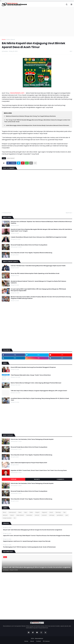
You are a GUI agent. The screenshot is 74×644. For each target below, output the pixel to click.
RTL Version (46, 641)
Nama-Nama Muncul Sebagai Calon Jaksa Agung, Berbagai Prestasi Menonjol (36, 383)
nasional (44, 515)
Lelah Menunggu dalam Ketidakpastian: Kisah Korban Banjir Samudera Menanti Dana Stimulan (37, 125)
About (32, 641)
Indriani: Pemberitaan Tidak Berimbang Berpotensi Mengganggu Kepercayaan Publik (38, 266)
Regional (44, 512)
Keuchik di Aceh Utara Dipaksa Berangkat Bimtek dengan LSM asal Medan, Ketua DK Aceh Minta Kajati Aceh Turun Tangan (41, 230)
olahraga (52, 515)
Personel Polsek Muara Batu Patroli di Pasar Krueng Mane (29, 245)
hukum (12, 515)
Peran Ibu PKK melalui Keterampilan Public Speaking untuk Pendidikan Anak (35, 273)
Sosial (51, 512)
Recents (37, 479)
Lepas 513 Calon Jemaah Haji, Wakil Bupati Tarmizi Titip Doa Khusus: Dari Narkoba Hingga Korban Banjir (37, 536)
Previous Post (7, 213)
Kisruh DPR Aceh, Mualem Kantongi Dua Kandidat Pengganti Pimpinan (33, 367)
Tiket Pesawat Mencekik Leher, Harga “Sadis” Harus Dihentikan (31, 375)
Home (4, 39)
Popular (14, 479)
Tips (64, 512)
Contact (38, 641)
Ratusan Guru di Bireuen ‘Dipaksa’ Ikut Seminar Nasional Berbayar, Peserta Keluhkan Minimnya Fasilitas (41, 222)
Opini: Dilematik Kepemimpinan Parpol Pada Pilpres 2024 (29, 463)
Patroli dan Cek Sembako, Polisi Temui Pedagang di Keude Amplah (32, 439)
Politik (31, 512)
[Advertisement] (37, 22)
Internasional (12, 512)
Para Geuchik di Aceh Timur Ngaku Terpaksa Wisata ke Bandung (31, 253)
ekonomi (5, 515)
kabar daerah (11, 39)
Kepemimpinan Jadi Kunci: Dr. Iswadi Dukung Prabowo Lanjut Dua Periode (27, 541)
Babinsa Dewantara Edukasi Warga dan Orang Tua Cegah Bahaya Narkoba (31, 116)
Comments (60, 479)
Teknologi (58, 512)
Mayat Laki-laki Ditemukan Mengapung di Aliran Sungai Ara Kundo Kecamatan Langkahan (33, 530)
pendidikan (60, 515)
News (20, 512)
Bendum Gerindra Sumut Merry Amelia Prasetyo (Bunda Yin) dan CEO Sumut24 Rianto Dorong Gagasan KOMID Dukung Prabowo (41, 298)
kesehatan (29, 515)
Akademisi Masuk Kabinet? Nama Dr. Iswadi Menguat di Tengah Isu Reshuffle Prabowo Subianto (38, 282)
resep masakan (7, 518)
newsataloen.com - (18, 93)
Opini (26, 512)
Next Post (69, 213)
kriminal (37, 515)
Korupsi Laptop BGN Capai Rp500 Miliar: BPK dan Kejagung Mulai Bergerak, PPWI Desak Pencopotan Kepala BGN (38, 290)
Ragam (37, 512)
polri (67, 515)
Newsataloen (39, 638)
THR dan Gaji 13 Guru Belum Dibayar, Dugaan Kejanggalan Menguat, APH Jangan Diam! (39, 391)
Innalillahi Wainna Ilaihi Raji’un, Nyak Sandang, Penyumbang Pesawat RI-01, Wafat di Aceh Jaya (40, 399)
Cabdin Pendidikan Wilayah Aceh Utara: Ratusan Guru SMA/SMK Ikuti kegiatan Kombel (39, 237)
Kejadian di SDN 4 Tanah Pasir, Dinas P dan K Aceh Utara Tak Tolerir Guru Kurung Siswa (39, 470)
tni (15, 518)
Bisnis (5, 512)
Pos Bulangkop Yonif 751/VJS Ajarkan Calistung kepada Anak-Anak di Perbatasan (29, 547)
